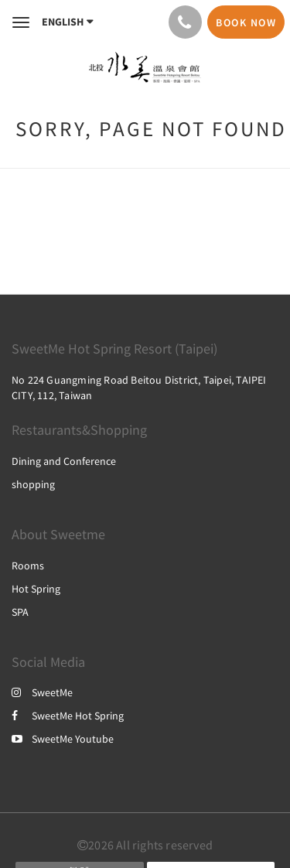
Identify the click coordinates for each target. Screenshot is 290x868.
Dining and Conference (64, 461)
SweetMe (42, 692)
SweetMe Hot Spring (68, 716)
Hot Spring (36, 589)
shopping (33, 484)
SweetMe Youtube (63, 739)
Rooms (28, 566)
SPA (20, 612)
